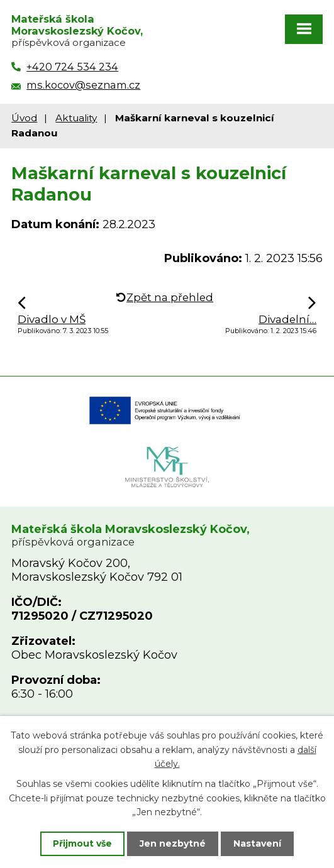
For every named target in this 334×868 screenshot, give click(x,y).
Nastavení (257, 843)
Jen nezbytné (173, 843)
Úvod (24, 118)
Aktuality (76, 118)
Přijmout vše (82, 843)
